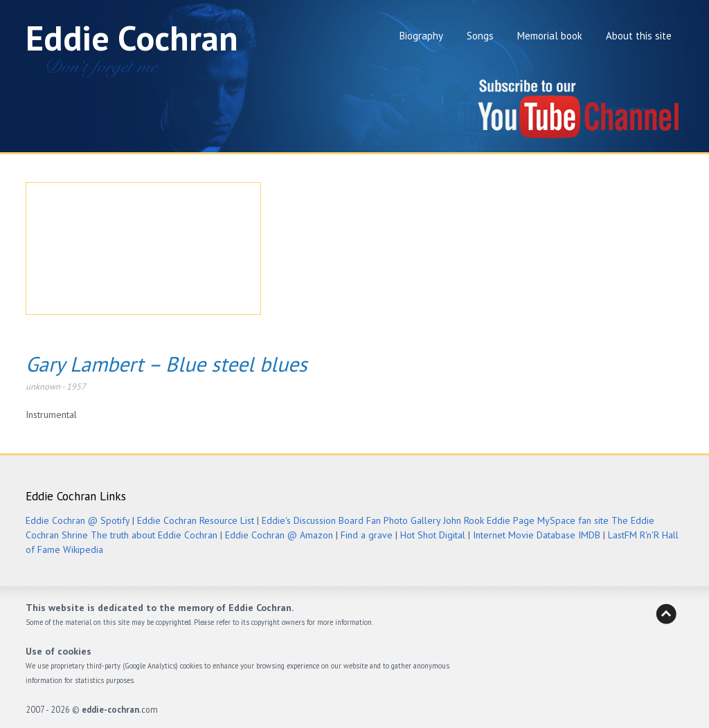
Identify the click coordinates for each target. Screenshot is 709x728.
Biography (421, 36)
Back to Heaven (666, 614)
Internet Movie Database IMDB (537, 535)
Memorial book (550, 36)
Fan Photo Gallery (403, 520)
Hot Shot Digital (433, 535)
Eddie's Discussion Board (313, 520)
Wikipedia (83, 549)
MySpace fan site (573, 520)
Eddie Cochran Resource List (196, 520)
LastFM (622, 535)
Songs (480, 36)
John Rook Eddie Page (489, 520)
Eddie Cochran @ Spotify (78, 520)
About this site (639, 36)
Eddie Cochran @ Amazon (279, 535)
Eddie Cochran (132, 38)
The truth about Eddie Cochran (154, 535)
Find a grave (367, 535)
